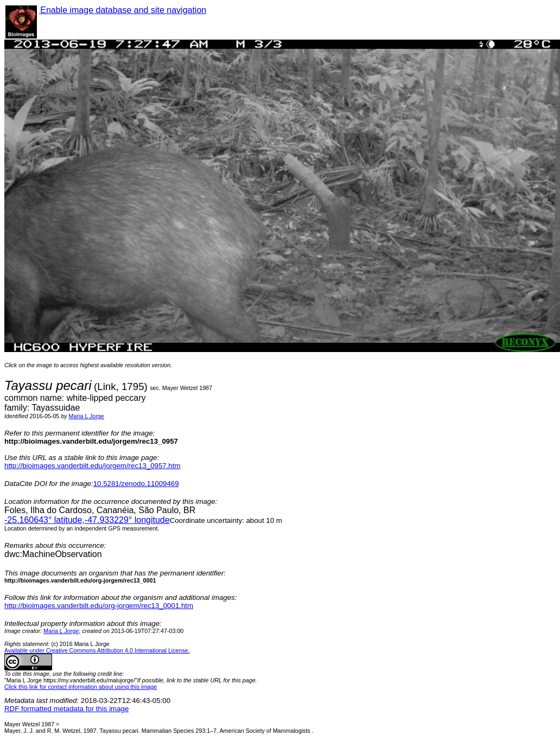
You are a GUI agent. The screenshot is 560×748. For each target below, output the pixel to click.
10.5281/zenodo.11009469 (136, 484)
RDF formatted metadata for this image (66, 709)
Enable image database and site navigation (123, 10)
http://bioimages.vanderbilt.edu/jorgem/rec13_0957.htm (92, 466)
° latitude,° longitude (87, 520)
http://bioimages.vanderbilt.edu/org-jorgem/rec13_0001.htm (99, 606)
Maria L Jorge (87, 416)
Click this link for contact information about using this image (81, 687)
